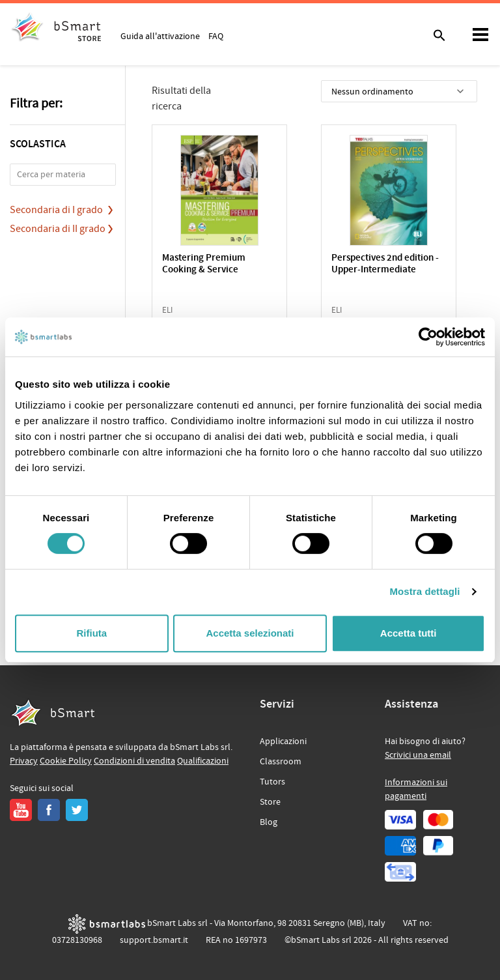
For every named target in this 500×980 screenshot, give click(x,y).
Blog (269, 822)
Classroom (281, 762)
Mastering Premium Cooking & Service (204, 264)
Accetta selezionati (250, 633)
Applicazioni (283, 742)
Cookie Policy (66, 761)
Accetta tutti (409, 633)
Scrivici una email (418, 755)
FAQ (216, 36)
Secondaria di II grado (58, 229)
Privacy (24, 761)
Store (270, 802)
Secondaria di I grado (56, 210)
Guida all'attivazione (160, 36)
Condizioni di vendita (134, 761)
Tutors (272, 782)
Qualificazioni (203, 761)
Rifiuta (91, 633)
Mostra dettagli (424, 591)
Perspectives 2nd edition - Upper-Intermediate (385, 264)
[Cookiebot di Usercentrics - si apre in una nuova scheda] (428, 337)
